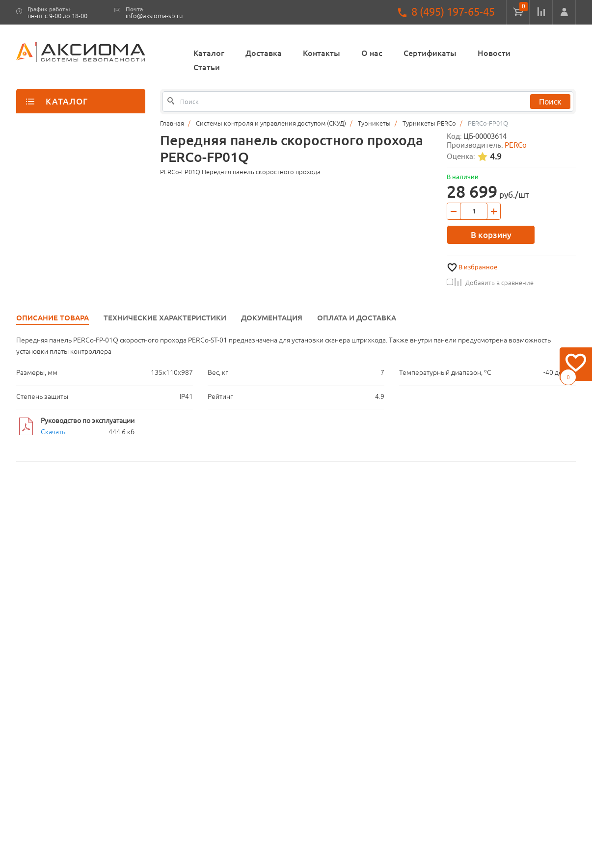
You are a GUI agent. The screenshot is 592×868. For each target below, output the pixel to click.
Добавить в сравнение (490, 283)
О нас (372, 53)
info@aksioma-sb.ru (154, 16)
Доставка (264, 53)
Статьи (207, 67)
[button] (564, 12)
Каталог (209, 53)
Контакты (322, 53)
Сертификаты (430, 53)
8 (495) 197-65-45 (453, 12)
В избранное (478, 267)
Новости (494, 53)
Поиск (550, 102)
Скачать (53, 432)
